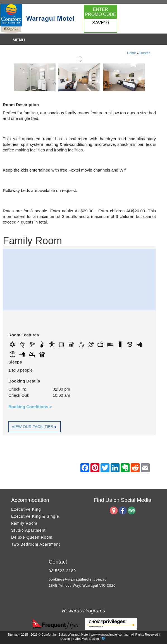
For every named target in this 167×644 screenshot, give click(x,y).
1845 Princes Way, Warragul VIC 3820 (82, 586)
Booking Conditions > (30, 407)
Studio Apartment (28, 530)
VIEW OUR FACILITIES (35, 427)
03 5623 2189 (62, 571)
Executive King (26, 509)
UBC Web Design (87, 639)
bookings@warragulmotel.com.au (77, 579)
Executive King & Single (35, 516)
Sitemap (13, 635)
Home (132, 53)
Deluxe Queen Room (32, 537)
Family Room (24, 523)
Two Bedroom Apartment (36, 544)
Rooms (145, 53)
